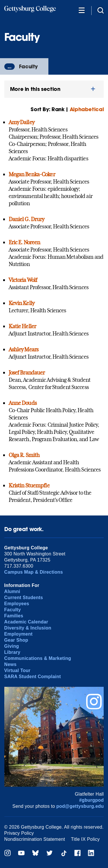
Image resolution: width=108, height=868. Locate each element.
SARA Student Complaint (33, 677)
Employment (18, 634)
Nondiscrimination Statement (35, 839)
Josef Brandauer (27, 372)
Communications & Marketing (38, 658)
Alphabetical (87, 109)
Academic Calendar (26, 622)
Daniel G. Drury (26, 219)
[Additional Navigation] (82, 10)
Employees (17, 604)
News (11, 664)
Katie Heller (22, 326)
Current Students (24, 598)
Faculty (29, 66)
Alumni (12, 591)
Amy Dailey (21, 122)
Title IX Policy (85, 839)
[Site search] (101, 10)
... (10, 67)
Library (12, 652)
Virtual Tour (17, 670)
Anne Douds (23, 403)
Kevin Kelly (21, 303)
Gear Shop (16, 640)
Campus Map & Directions (34, 572)
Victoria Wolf (23, 280)
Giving (12, 646)
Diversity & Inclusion (28, 628)
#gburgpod (92, 800)
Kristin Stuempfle (29, 485)
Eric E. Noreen (24, 242)
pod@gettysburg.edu (80, 806)
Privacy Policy (19, 833)
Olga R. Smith (24, 455)
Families (14, 616)
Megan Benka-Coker (32, 174)
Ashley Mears (23, 349)
